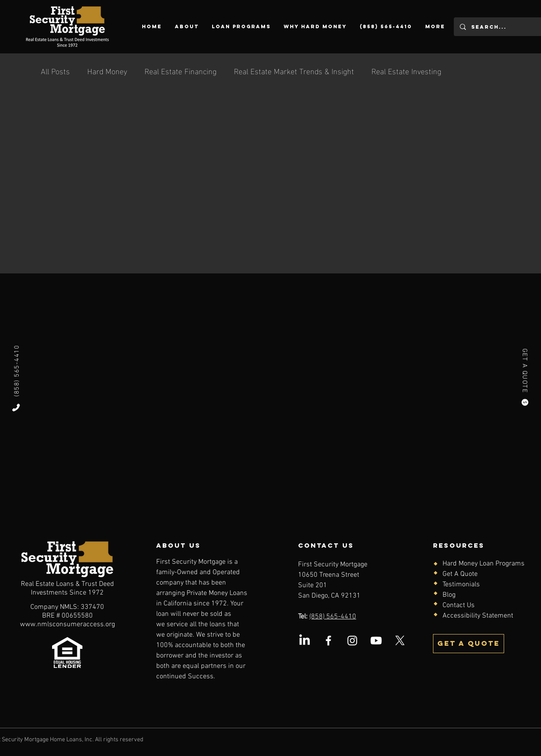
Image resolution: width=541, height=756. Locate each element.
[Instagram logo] (352, 641)
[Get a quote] (469, 644)
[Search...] (498, 27)
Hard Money (107, 71)
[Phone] (16, 408)
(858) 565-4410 (333, 617)
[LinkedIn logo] (305, 641)
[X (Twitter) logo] (400, 641)
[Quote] (525, 402)
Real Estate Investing (406, 71)
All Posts (55, 71)
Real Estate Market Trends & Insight (294, 71)
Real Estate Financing (180, 71)
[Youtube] (376, 641)
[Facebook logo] (328, 641)
